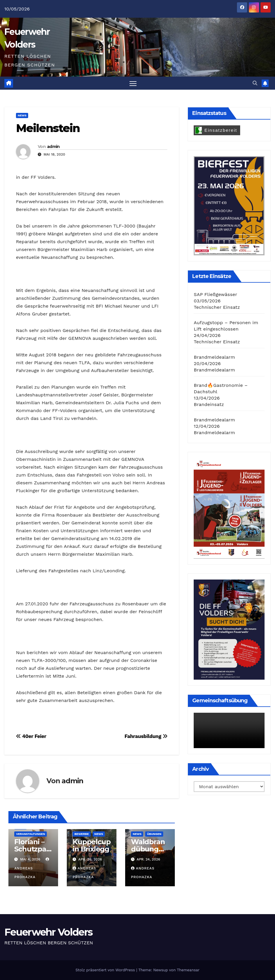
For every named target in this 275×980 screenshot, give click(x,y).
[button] (255, 83)
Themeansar (188, 970)
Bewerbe (81, 834)
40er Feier (31, 736)
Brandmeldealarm (214, 357)
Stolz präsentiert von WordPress (106, 970)
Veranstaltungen (30, 834)
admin (53, 147)
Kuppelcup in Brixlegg (91, 845)
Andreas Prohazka (32, 869)
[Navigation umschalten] (133, 83)
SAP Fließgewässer (215, 295)
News (22, 116)
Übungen (154, 834)
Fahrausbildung (146, 736)
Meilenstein (48, 128)
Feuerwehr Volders (48, 932)
